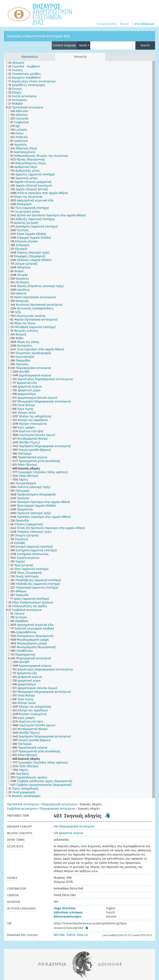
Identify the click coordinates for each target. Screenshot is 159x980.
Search (145, 45)
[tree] (79, 430)
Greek (84, 45)
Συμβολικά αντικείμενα (22, 809)
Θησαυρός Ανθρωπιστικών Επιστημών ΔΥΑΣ (39, 36)
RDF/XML (59, 935)
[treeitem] (18, 63)
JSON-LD (82, 935)
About (124, 24)
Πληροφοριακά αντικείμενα (59, 804)
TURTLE (71, 935)
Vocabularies (107, 24)
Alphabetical (30, 57)
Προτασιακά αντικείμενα (23, 804)
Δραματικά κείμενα (68, 833)
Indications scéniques (68, 912)
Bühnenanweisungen (67, 917)
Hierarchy (80, 57)
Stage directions (65, 908)
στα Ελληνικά (144, 24)
